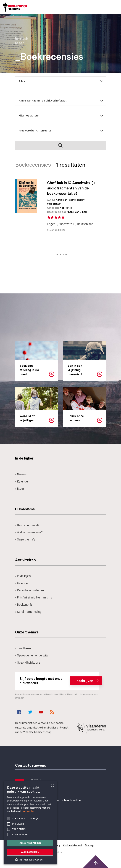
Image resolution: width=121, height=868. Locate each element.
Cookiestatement (73, 845)
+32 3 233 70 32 (40, 786)
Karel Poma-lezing (28, 612)
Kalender (22, 482)
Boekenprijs (24, 605)
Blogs (20, 489)
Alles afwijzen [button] (30, 852)
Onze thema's (25, 540)
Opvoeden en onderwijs (32, 655)
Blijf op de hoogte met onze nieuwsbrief (59, 681)
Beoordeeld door (67, 212)
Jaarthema (23, 648)
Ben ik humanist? (27, 525)
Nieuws (21, 474)
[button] (30, 859)
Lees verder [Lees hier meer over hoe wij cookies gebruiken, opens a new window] (28, 811)
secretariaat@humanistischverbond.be (55, 800)
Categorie (59, 208)
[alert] (30, 823)
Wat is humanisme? (29, 532)
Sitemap (89, 845)
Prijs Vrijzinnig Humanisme (34, 597)
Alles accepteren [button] (30, 843)
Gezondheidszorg (28, 663)
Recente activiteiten (29, 590)
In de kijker (23, 576)
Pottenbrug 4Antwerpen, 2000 (40, 817)
